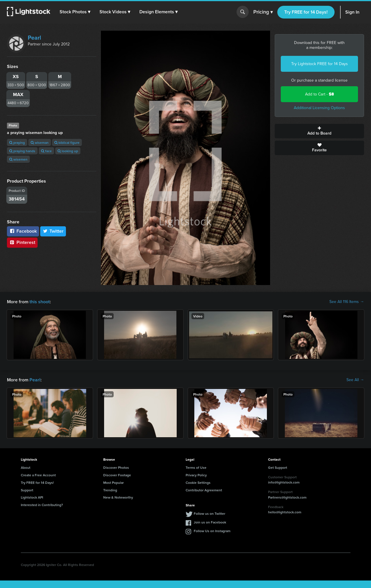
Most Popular (113, 483)
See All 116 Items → (347, 302)
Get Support (278, 467)
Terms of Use (196, 467)
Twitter (53, 231)
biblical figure (67, 143)
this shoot (40, 302)
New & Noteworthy (118, 497)
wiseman (40, 143)
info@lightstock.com (284, 482)
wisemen (18, 159)
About (26, 467)
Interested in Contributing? (42, 505)
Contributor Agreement (204, 490)
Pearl (34, 38)
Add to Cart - (320, 94)
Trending (110, 490)
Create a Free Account (38, 475)
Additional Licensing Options (319, 108)
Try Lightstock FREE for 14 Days (320, 64)
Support (27, 490)
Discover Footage (117, 475)
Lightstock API (32, 497)
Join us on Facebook (210, 522)
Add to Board (319, 131)
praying (17, 143)
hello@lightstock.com (285, 512)
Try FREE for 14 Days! (306, 12)
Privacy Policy (196, 475)
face (46, 151)
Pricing (263, 12)
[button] (75, 12)
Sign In (352, 12)
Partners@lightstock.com (287, 497)
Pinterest (22, 242)
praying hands (22, 151)
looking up (68, 151)
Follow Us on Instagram (212, 531)
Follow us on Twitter (210, 513)
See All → (355, 380)
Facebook (23, 231)
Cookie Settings (198, 483)
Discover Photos (116, 467)
